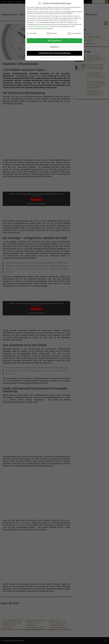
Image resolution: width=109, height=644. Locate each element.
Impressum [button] (66, 57)
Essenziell (32, 33)
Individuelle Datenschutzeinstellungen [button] (54, 52)
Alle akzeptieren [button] (54, 40)
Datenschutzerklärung (41, 26)
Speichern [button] (54, 46)
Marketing (52, 33)
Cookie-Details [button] (44, 57)
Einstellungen (31, 28)
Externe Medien (74, 33)
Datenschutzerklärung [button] (55, 57)
